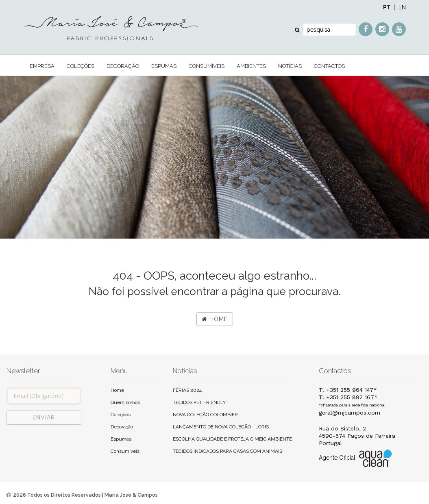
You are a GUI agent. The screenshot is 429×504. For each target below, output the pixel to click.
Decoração (123, 66)
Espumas (164, 66)
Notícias (290, 66)
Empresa (42, 66)
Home (215, 319)
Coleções (81, 66)
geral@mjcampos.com (350, 413)
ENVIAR (44, 417)
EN (402, 7)
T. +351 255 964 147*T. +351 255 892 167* (352, 397)
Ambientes (251, 66)
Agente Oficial (356, 458)
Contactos (329, 66)
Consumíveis (207, 66)
